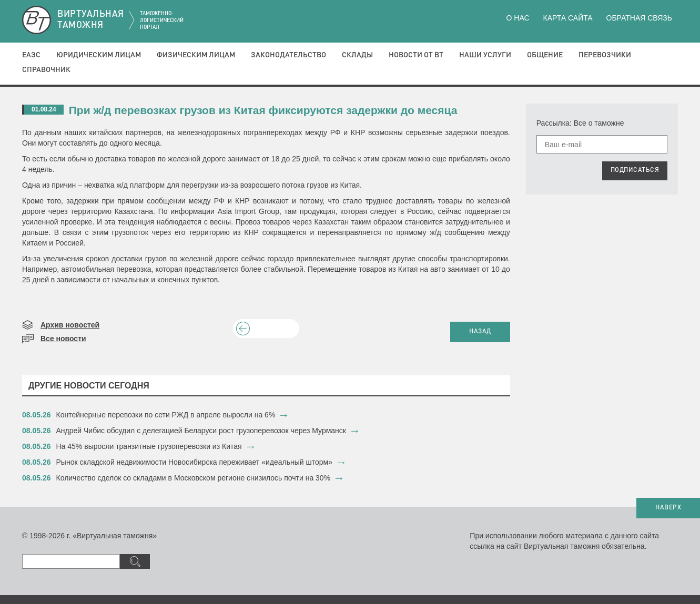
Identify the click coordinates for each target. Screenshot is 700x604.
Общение (545, 55)
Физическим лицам (196, 55)
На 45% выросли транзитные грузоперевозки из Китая (150, 446)
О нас (518, 18)
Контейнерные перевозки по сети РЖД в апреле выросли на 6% (166, 415)
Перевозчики (605, 55)
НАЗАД (480, 332)
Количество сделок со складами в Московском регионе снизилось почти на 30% (194, 478)
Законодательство (288, 55)
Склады (357, 55)
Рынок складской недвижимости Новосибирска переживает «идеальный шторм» (194, 462)
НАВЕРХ (668, 508)
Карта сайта (567, 18)
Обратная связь (639, 18)
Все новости (63, 339)
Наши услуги (485, 55)
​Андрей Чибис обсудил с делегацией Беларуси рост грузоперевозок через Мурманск (201, 431)
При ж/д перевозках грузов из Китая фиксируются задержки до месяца (263, 110)
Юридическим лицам (99, 55)
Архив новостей (70, 325)
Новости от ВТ (416, 55)
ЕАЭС (31, 55)
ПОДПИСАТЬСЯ (635, 170)
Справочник (46, 70)
